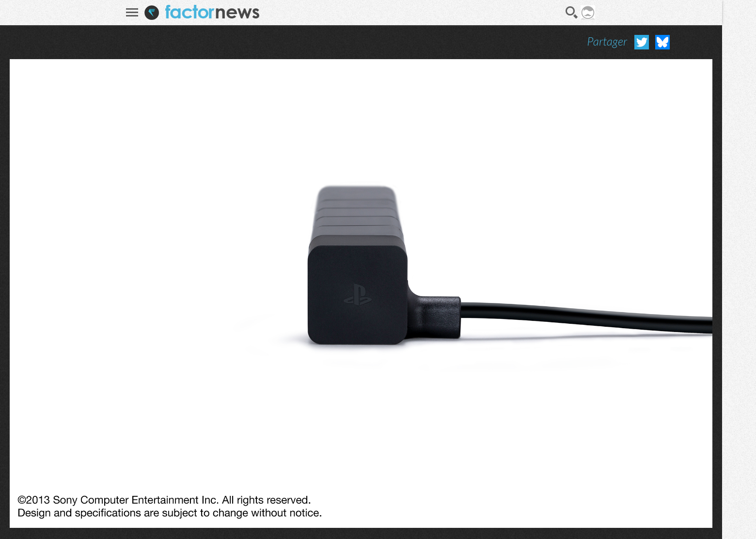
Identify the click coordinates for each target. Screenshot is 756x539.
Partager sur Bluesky (662, 42)
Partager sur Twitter (642, 42)
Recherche (572, 13)
